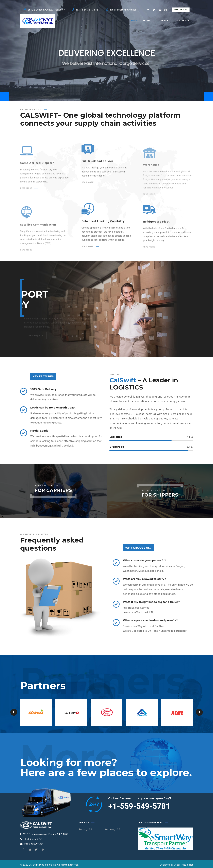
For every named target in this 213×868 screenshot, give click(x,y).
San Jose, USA (112, 829)
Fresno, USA (86, 829)
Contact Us (181, 10)
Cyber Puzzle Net (183, 865)
